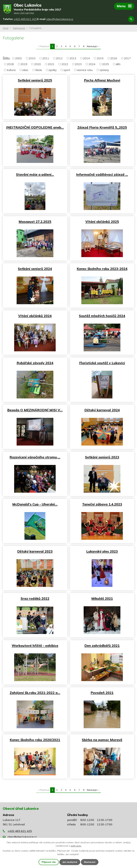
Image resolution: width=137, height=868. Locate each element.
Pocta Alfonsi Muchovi (102, 80)
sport (67, 70)
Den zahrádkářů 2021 (102, 645)
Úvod (6, 28)
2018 (10, 64)
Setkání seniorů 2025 (35, 80)
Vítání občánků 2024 (35, 316)
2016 (114, 58)
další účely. (76, 846)
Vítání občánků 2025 (102, 221)
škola (39, 70)
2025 (105, 64)
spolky (53, 70)
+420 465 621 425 (20, 831)
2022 (65, 64)
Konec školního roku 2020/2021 (35, 740)
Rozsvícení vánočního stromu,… (35, 457)
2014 (86, 58)
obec (25, 70)
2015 (100, 58)
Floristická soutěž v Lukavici (102, 363)
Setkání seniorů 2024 (35, 269)
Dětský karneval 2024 (102, 410)
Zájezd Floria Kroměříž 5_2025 (102, 127)
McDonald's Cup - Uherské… (35, 504)
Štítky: (6, 58)
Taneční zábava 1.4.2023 (102, 504)
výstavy (104, 70)
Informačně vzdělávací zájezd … (102, 174)
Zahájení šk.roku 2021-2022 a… (35, 693)
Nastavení (90, 862)
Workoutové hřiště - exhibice (35, 645)
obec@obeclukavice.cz (22, 837)
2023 (78, 64)
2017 (127, 58)
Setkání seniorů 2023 (102, 457)
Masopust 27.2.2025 (35, 221)
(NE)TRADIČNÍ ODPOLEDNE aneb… (35, 127)
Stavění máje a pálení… (35, 174)
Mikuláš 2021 (102, 598)
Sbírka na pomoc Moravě (102, 740)
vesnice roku (85, 70)
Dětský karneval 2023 (35, 551)
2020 (38, 64)
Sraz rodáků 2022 (35, 598)
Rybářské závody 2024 (35, 363)
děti (118, 64)
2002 (18, 58)
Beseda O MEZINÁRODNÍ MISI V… (35, 410)
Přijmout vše (49, 862)
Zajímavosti (19, 28)
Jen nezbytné (70, 862)
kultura (11, 70)
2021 (51, 64)
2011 (46, 58)
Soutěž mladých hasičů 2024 (102, 316)
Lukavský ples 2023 (102, 551)
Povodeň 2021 (102, 693)
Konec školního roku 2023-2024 (102, 269)
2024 (92, 64)
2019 (24, 64)
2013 (73, 58)
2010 (32, 58)
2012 (59, 58)
